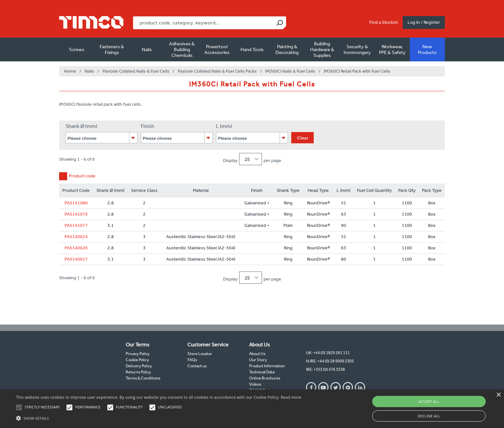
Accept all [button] (429, 401)
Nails (147, 49)
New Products (427, 49)
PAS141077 (76, 225)
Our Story (258, 360)
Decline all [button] (429, 416)
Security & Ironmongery (357, 49)
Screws (77, 49)
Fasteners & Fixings (112, 49)
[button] (159, 417)
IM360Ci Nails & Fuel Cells (290, 71)
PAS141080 (76, 203)
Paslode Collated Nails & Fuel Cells (136, 71)
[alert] (252, 409)
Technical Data (262, 372)
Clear (303, 138)
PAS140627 (76, 259)
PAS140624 (76, 237)
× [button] (498, 395)
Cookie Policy (137, 360)
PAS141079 (76, 214)
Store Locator (200, 354)
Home (70, 71)
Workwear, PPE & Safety (392, 49)
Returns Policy (138, 372)
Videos (255, 384)
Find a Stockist (384, 22)
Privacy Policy (138, 354)
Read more (291, 397)
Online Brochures (265, 378)
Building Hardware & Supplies (322, 49)
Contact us (197, 366)
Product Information (267, 366)
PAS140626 (76, 248)
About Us (257, 354)
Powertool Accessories (217, 49)
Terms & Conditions (143, 378)
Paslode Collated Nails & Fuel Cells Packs (217, 71)
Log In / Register (424, 22)
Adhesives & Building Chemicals (182, 49)
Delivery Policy (139, 366)
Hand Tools (252, 49)
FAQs (192, 360)
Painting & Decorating (287, 49)
